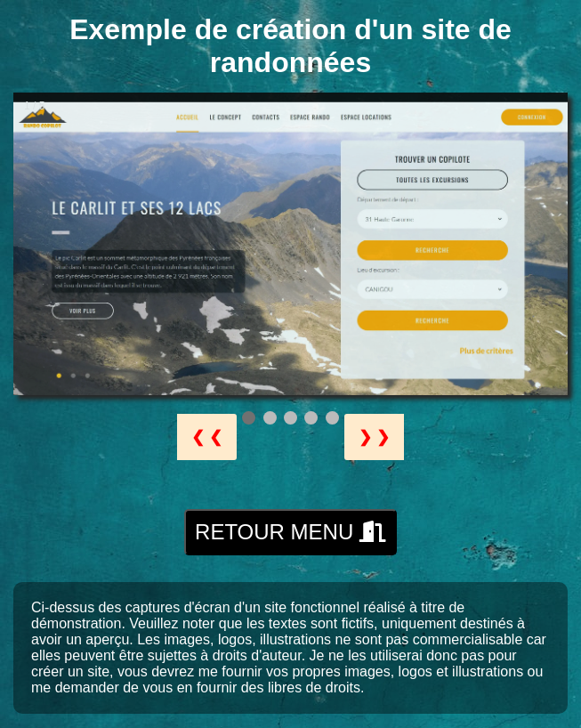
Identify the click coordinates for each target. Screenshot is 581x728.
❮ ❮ (207, 437)
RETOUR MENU (290, 532)
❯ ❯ (374, 437)
